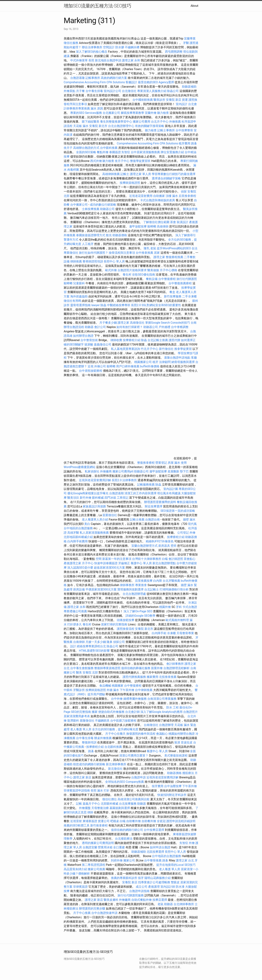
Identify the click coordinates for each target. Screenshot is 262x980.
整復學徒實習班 (141, 161)
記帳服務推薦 (146, 485)
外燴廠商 (106, 471)
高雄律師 (163, 226)
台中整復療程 (167, 279)
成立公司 (142, 887)
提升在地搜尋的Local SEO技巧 (176, 865)
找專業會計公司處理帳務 (154, 882)
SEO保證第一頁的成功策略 (178, 511)
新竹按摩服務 (173, 296)
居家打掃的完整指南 (114, 624)
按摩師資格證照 (130, 183)
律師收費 (116, 340)
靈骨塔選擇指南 (80, 305)
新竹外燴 (86, 498)
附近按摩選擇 (154, 506)
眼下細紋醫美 (91, 122)
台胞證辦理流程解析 (177, 668)
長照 (91, 60)
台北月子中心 (160, 122)
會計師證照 (176, 559)
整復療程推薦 (174, 257)
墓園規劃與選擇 (120, 808)
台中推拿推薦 (145, 253)
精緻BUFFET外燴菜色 (160, 541)
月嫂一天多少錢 (96, 642)
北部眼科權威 (110, 804)
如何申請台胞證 (160, 847)
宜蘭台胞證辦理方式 (145, 546)
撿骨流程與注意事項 (122, 253)
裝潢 (177, 742)
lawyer (96, 305)
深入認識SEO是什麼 (80, 568)
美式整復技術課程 (176, 756)
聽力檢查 (163, 113)
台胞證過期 (116, 493)
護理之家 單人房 (140, 174)
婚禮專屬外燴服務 (135, 699)
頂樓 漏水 (172, 196)
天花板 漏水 (81, 126)
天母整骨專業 (185, 633)
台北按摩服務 (128, 804)
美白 (87, 524)
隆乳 (147, 248)
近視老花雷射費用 (141, 196)
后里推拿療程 (187, 196)
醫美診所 (159, 100)
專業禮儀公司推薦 (75, 611)
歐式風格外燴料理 (178, 620)
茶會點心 (190, 559)
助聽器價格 (120, 235)
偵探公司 (119, 642)
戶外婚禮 (164, 327)
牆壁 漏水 (189, 520)
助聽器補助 (189, 87)
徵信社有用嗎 (72, 301)
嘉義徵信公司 (103, 344)
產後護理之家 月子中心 (79, 563)
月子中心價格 (168, 270)
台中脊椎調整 (180, 327)
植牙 (155, 362)
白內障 (158, 581)
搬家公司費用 (142, 122)
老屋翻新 (173, 471)
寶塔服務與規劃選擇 (130, 589)
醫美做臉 (153, 270)
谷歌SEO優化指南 (144, 275)
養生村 (127, 275)
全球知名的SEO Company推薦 (125, 782)
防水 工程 (172, 707)
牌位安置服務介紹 (172, 152)
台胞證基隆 (78, 78)
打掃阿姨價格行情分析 (174, 589)
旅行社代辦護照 (187, 279)
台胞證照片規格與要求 (132, 270)
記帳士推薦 (137, 520)
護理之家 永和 (131, 60)
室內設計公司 (112, 91)
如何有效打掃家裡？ (130, 327)
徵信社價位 (110, 799)
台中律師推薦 (144, 690)
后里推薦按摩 (144, 581)
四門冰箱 (110, 498)
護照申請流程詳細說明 (181, 821)
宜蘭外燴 (151, 113)
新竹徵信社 (166, 349)
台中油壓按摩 (173, 786)
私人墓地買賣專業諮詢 (126, 349)
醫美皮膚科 (111, 900)
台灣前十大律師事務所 (147, 559)
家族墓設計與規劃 (94, 506)
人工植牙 (88, 244)
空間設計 (109, 47)
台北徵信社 (129, 91)
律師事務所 (127, 585)
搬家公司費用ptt (123, 471)
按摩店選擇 (160, 900)
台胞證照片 (190, 712)
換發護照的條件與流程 (141, 734)
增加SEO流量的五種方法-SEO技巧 (97, 6)
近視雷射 (76, 821)
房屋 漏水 (174, 463)
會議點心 (162, 734)
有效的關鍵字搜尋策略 (150, 126)
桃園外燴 (165, 607)
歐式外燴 (111, 270)
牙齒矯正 (124, 563)
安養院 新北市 (98, 126)
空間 (99, 559)
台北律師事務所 (184, 904)
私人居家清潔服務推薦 (95, 533)
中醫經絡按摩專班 (119, 305)
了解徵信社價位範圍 (156, 222)
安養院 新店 (174, 100)
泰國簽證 (115, 152)
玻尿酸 (89, 344)
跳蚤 (194, 143)
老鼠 (153, 248)
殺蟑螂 (152, 226)
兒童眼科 (79, 283)
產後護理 (154, 887)
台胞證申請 (138, 777)
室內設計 (182, 104)
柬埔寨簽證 (90, 821)
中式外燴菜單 (79, 60)
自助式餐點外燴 (142, 900)
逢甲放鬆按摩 (138, 226)
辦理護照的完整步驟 (92, 909)
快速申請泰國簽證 (106, 563)
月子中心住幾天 (115, 734)
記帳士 (125, 174)
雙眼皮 (175, 882)
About (194, 6)
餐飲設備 (152, 279)
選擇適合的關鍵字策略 (166, 178)
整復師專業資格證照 (108, 668)
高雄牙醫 (73, 533)
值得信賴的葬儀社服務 (136, 668)
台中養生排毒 (95, 91)
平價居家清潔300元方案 (101, 589)
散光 (109, 235)
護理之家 (159, 257)
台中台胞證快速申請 (105, 913)
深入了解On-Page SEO (138, 611)
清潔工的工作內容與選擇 (141, 493)
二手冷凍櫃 (189, 296)
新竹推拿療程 (99, 825)
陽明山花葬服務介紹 (158, 878)
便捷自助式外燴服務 (112, 712)
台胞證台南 (152, 520)
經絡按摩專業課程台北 (92, 646)
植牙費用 (184, 143)
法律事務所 (130, 480)
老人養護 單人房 (81, 729)
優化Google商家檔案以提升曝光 (88, 493)
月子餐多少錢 (108, 323)
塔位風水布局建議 (169, 493)
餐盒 (172, 292)
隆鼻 (110, 642)
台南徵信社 (151, 725)
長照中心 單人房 (114, 261)
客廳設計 (131, 82)
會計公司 (100, 327)
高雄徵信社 (137, 323)
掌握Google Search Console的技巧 (168, 323)
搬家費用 (152, 677)
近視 (91, 366)
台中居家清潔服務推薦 (145, 152)
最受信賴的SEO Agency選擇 (156, 82)
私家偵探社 (92, 471)
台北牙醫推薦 (171, 581)
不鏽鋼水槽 (132, 47)
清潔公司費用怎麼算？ (134, 756)
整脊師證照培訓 (93, 261)
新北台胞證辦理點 (164, 563)
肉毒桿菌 (73, 170)
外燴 (192, 533)
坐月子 (68, 148)
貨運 (185, 100)
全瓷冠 (161, 821)
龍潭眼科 (73, 721)
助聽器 (89, 327)
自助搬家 (159, 196)
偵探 (184, 192)
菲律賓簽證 (80, 887)
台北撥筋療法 (124, 839)
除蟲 (103, 305)
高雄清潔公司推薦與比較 (134, 799)
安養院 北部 (90, 672)
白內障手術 (159, 633)
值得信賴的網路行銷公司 (127, 830)
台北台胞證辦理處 (135, 594)
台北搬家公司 (111, 113)
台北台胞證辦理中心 (121, 126)
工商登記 (123, 498)
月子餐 (80, 91)
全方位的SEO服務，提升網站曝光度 (115, 729)
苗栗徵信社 (110, 515)
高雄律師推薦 (111, 174)
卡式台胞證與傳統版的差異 (158, 200)
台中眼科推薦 (109, 148)
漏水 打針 (103, 791)
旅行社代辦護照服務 (131, 895)
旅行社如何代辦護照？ (94, 253)
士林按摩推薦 (91, 209)
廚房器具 (164, 546)
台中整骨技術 (89, 340)
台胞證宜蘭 (90, 847)
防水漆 (180, 887)
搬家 (95, 712)
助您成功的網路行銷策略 (89, 764)
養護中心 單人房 (141, 563)
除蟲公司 (173, 91)
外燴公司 (100, 366)
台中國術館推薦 (143, 100)
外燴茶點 (70, 91)
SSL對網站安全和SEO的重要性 (161, 305)
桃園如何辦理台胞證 (182, 734)
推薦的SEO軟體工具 (77, 825)
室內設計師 (168, 887)
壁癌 (174, 546)
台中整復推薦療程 (180, 283)
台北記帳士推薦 (158, 340)
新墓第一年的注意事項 (117, 559)
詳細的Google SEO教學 (140, 616)
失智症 (126, 152)
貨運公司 (104, 821)
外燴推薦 (175, 122)
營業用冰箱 (105, 847)
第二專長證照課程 (94, 865)
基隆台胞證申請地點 (178, 358)
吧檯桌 (115, 821)
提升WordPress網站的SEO (174, 248)
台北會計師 (132, 712)
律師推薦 (76, 261)
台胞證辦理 (166, 725)
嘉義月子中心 (91, 804)
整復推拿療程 (146, 463)
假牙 (141, 878)
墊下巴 (184, 471)
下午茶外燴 (127, 690)
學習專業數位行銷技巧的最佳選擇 (174, 174)
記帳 (79, 804)
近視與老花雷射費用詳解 (95, 480)
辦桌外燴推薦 (103, 738)
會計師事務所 (175, 664)
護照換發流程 (126, 629)
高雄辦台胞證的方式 (87, 148)
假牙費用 (158, 786)
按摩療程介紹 (132, 340)
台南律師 (79, 642)
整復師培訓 (90, 742)
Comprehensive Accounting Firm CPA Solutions (94, 82)
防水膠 (120, 47)
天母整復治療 (100, 808)
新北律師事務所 (116, 764)
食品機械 (105, 686)
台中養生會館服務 (82, 668)
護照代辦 (174, 340)
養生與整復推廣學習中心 (116, 122)
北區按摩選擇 (156, 852)
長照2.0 (136, 305)
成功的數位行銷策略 (103, 205)
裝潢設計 (182, 222)
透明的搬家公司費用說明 (98, 843)
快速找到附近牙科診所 (172, 795)
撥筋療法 (188, 773)
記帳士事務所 (166, 130)
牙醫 (186, 43)
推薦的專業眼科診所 (124, 878)
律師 (90, 812)
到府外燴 (117, 860)
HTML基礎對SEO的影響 (94, 651)
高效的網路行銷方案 (114, 78)
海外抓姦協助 (79, 296)
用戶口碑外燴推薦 (128, 366)
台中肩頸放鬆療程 (91, 371)
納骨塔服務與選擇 (183, 362)
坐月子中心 (122, 161)
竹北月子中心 (150, 349)
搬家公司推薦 (96, 869)
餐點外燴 (103, 152)
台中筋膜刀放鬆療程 (124, 721)
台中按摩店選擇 (154, 830)
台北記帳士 (152, 589)
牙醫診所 (79, 690)
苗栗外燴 (157, 668)
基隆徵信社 (87, 721)
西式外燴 (96, 161)
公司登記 (183, 533)
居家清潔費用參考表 (77, 716)
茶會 (173, 222)
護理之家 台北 (185, 860)
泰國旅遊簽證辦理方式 (91, 235)
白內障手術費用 (78, 541)
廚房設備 (79, 589)
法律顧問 (165, 362)
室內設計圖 (171, 489)
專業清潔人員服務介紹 (152, 91)
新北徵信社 (115, 769)
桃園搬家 (118, 686)
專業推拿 (141, 585)
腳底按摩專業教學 (133, 113)
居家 (157, 253)
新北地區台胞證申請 (108, 60)
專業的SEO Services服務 (86, 113)
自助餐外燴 (134, 821)
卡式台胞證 (190, 607)
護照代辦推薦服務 (135, 677)
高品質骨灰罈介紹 (75, 869)
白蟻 (165, 559)
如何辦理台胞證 (83, 336)
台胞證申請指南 (140, 891)
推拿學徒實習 (183, 349)
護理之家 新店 (82, 777)
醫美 (79, 672)
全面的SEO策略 (86, 152)
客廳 (194, 358)
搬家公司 (129, 860)
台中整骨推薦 (153, 860)
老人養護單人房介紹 (95, 520)
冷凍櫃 (171, 633)
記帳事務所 (93, 78)
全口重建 (119, 847)
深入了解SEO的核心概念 (92, 52)
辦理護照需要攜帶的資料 (160, 502)
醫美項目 (73, 498)
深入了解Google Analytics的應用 (162, 712)
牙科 (179, 607)
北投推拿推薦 (168, 677)
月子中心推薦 (82, 913)
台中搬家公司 (79, 205)
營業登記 (161, 463)
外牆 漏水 (113, 690)
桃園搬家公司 (143, 362)
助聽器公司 (107, 209)
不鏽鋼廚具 (102, 721)
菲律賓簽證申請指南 (77, 791)
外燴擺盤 (85, 808)
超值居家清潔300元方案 (110, 568)
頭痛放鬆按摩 (126, 620)
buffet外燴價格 (150, 366)
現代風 (192, 524)
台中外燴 (117, 699)
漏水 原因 (97, 108)
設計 (73, 646)
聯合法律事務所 (92, 47)
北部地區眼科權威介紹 (78, 537)
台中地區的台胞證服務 (78, 528)
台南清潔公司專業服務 (162, 699)
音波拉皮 (187, 742)
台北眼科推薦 (113, 747)
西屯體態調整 (174, 52)
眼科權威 (98, 498)
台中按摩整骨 (185, 130)
